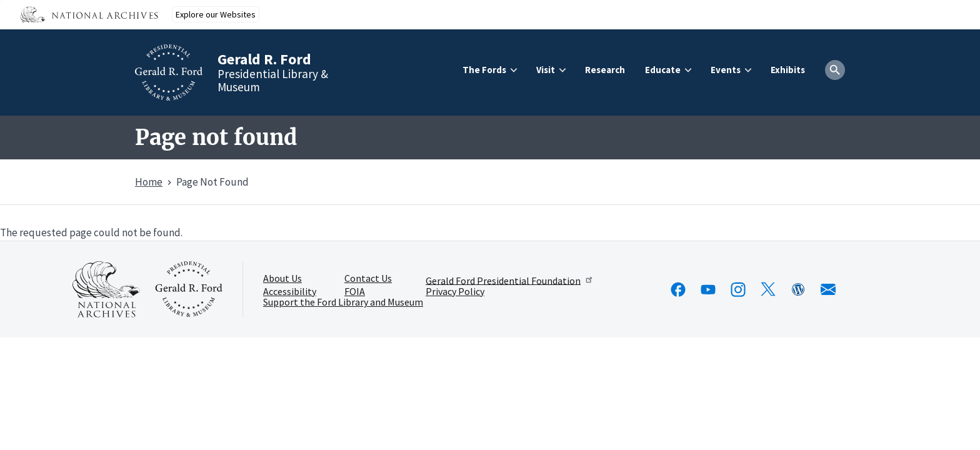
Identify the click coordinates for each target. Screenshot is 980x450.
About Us (282, 279)
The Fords (484, 70)
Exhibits (788, 70)
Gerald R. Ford (264, 59)
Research (605, 70)
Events (726, 70)
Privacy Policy (455, 292)
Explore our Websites (216, 14)
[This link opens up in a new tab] (106, 289)
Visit (546, 70)
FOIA (355, 292)
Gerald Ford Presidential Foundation (510, 280)
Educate (663, 70)
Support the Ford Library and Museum (343, 302)
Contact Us (368, 279)
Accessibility (290, 292)
